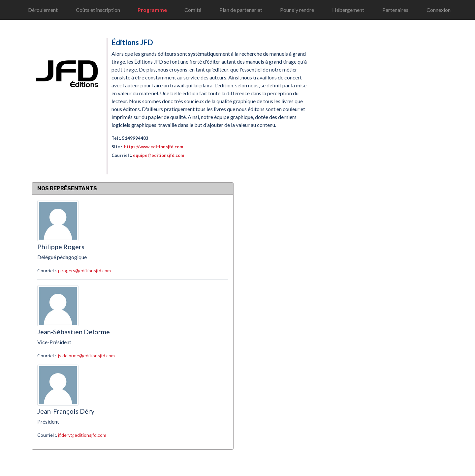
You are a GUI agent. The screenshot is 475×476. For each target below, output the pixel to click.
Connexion (439, 10)
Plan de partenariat (241, 10)
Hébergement (348, 10)
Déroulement (43, 10)
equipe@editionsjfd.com (158, 155)
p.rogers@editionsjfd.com (84, 270)
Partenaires (395, 10)
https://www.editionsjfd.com (154, 147)
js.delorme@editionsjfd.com (86, 356)
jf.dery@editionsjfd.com (82, 435)
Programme (152, 10)
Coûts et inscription (98, 10)
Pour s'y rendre (297, 10)
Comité (193, 10)
